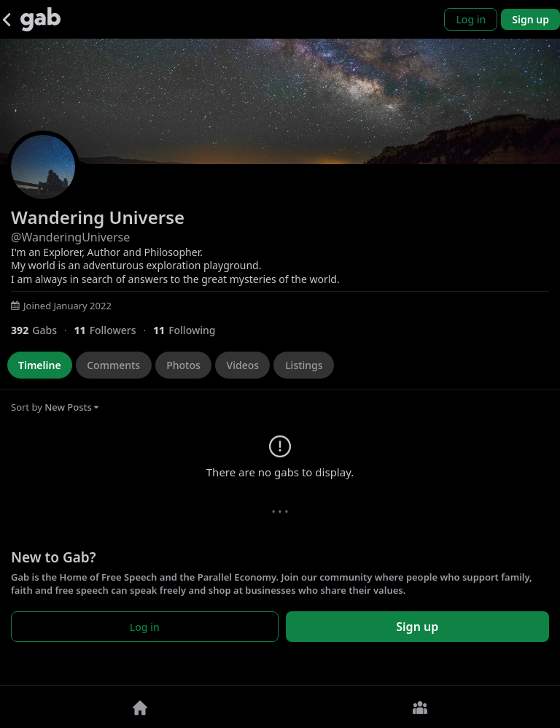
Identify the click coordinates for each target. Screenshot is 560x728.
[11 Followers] (113, 330)
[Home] (140, 707)
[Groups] (420, 707)
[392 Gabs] (42, 330)
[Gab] (40, 19)
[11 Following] (190, 330)
